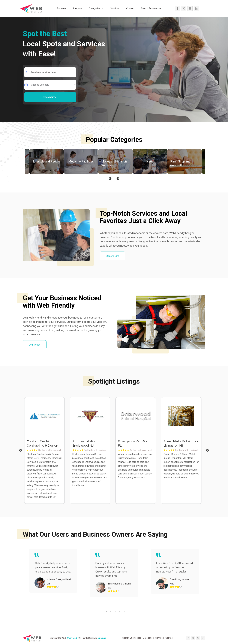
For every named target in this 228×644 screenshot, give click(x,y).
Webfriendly (73, 638)
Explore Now (113, 256)
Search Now (50, 97)
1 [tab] (106, 612)
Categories (95, 8)
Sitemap (102, 638)
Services (115, 8)
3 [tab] (115, 612)
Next (118, 179)
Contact (130, 8)
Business (61, 8)
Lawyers (78, 8)
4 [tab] (120, 612)
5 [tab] (124, 612)
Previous (110, 179)
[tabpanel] (46, 450)
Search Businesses (151, 8)
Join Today (35, 345)
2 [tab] (111, 612)
